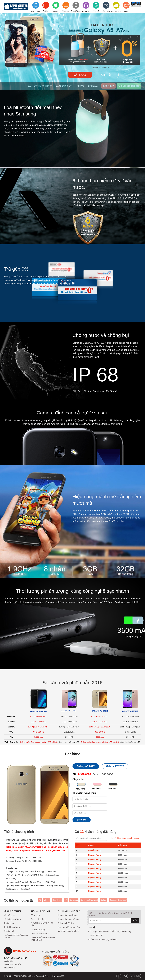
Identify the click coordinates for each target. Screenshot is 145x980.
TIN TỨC (80, 86)
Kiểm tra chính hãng (40, 934)
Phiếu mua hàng (38, 930)
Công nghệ (36, 915)
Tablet (46, 11)
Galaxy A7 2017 (115, 766)
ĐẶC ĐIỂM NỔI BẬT (64, 86)
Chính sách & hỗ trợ (69, 911)
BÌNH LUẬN (93, 86)
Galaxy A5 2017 (86, 766)
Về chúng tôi (9, 915)
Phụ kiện (86, 11)
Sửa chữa (106, 11)
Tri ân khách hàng (12, 927)
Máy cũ (96, 11)
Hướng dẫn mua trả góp (68, 919)
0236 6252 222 (25, 951)
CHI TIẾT (106, 75)
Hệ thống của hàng (12, 919)
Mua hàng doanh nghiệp (68, 931)
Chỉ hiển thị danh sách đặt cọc (126, 838)
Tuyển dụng (9, 923)
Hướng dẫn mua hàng (67, 915)
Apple (56, 11)
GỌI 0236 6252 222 (129, 86)
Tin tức (126, 11)
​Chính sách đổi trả (66, 923)
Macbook (66, 11)
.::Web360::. (60, 976)
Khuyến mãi (116, 11)
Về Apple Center (13, 911)
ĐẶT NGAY (80, 75)
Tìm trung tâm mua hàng (69, 927)
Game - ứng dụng (38, 919)
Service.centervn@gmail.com (104, 939)
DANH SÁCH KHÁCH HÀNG (40, 86)
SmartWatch (76, 11)
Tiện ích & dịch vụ (40, 911)
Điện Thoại (36, 11)
